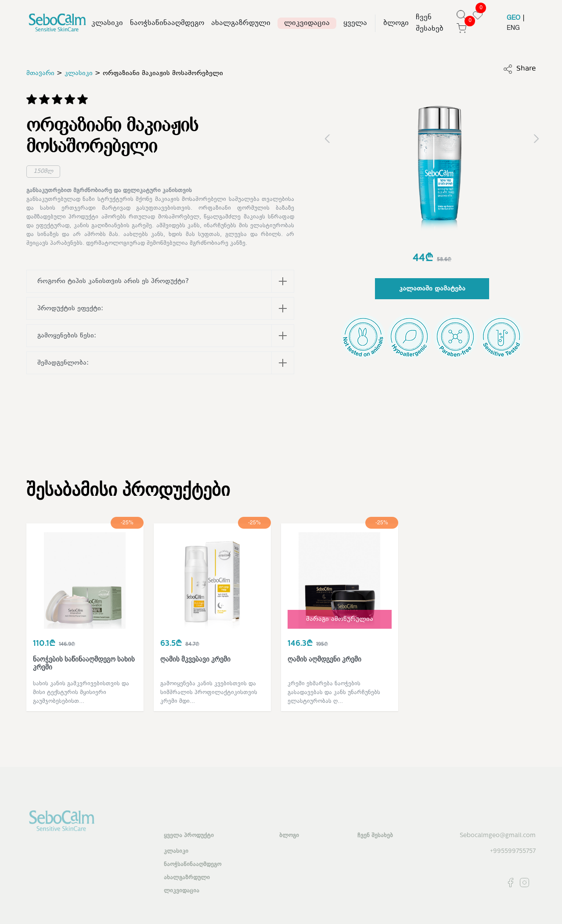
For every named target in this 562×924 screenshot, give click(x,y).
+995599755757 (513, 851)
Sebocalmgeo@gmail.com (498, 836)
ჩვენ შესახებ (430, 23)
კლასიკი (107, 23)
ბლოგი (396, 23)
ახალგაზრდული (241, 23)
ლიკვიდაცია (307, 23)
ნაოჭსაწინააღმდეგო (167, 23)
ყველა (355, 23)
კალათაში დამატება (432, 289)
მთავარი (40, 73)
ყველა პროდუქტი (189, 836)
